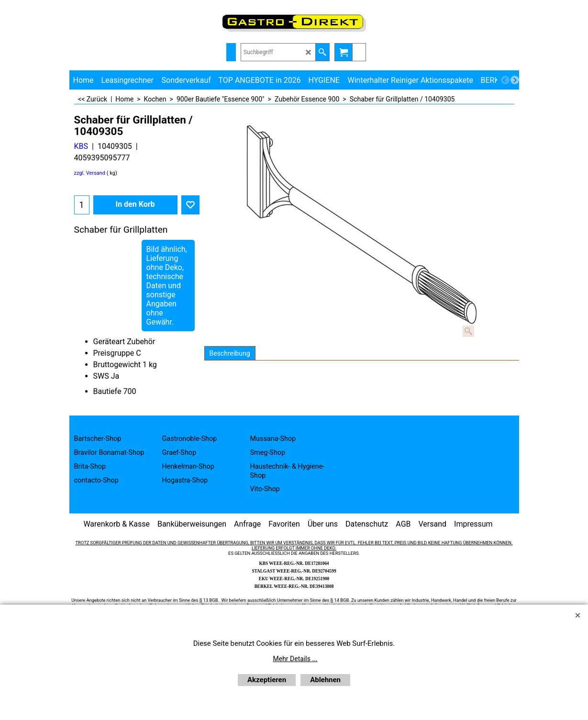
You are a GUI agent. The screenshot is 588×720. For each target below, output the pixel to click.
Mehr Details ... (295, 659)
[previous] (505, 80)
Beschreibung (230, 353)
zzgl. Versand (90, 173)
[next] (515, 80)
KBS (81, 146)
